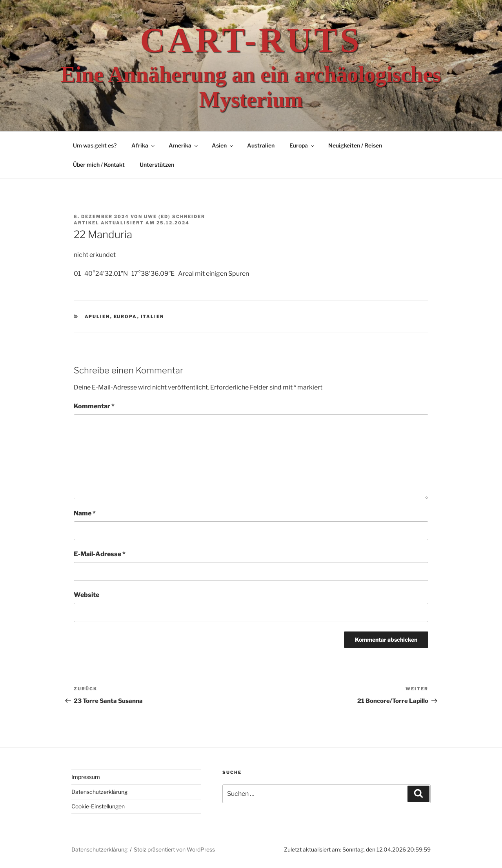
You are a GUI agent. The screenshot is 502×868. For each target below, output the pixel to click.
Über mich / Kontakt (99, 165)
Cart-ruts (251, 40)
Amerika (184, 145)
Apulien (97, 317)
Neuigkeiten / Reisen (355, 145)
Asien (223, 145)
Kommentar (94, 406)
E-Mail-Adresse (100, 554)
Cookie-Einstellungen (98, 806)
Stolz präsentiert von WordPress (174, 849)
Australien (261, 145)
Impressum (86, 777)
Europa (302, 145)
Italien (153, 317)
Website (86, 595)
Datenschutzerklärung (99, 792)
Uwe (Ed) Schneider (175, 217)
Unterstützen (157, 165)
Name (85, 513)
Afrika (144, 145)
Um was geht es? (95, 145)
